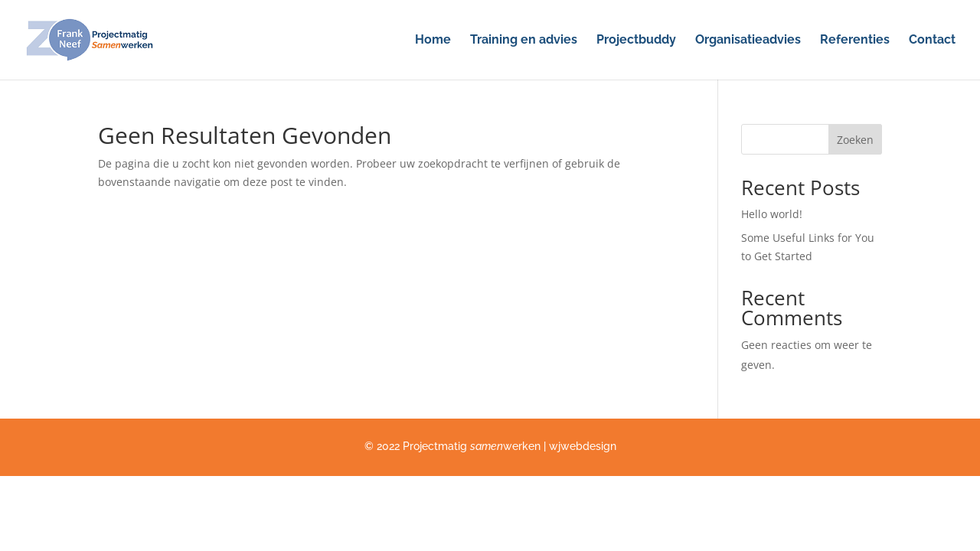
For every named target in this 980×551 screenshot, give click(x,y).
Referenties (855, 41)
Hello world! (772, 214)
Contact (932, 41)
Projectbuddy (636, 41)
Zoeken (855, 140)
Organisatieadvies (748, 41)
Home (433, 41)
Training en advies (524, 41)
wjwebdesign (583, 446)
